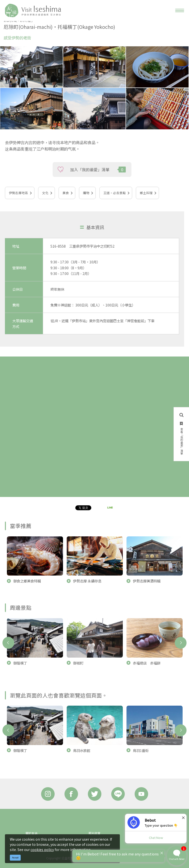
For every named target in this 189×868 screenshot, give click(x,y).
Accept (15, 858)
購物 (86, 193)
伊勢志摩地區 (18, 193)
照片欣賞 (94, 833)
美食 (66, 193)
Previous (8, 643)
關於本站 (31, 833)
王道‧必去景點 (115, 193)
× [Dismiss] (183, 817)
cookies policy (42, 850)
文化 (45, 193)
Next (181, 643)
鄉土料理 (146, 193)
